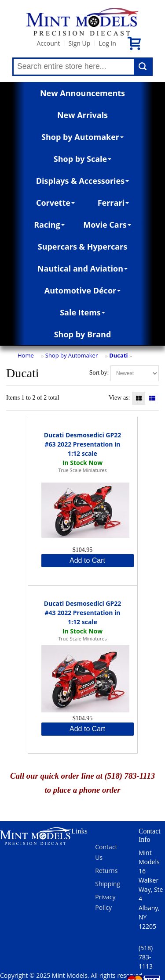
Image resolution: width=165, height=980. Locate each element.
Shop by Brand (83, 334)
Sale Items (82, 312)
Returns (106, 871)
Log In (107, 43)
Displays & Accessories (82, 181)
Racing (49, 225)
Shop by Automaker (82, 137)
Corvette (55, 203)
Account (48, 43)
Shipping (108, 884)
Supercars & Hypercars (83, 247)
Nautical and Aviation (82, 268)
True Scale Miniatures (82, 470)
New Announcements (82, 93)
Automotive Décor (82, 290)
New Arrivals (82, 115)
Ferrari (113, 203)
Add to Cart (87, 560)
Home (26, 355)
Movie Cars (107, 225)
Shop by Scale (82, 159)
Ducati (118, 355)
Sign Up (79, 43)
